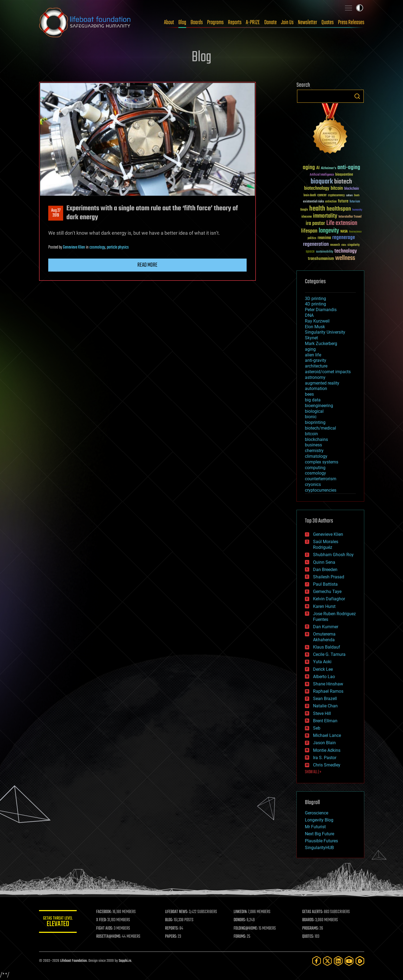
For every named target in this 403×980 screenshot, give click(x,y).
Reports (235, 22)
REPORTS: (172, 929)
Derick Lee (323, 669)
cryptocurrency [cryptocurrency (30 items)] (336, 196)
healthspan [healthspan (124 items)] (339, 209)
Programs (215, 22)
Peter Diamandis (321, 310)
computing (315, 468)
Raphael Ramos (328, 691)
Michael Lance (327, 735)
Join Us (287, 22)
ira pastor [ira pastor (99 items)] (315, 223)
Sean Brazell (325, 699)
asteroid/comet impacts (328, 372)
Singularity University (325, 332)
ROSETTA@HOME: (109, 937)
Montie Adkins (327, 750)
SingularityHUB (319, 848)
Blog (182, 22)
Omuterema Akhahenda (324, 637)
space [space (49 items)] (310, 251)
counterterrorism (321, 479)
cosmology (97, 247)
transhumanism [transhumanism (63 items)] (321, 259)
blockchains (316, 439)
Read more (147, 265)
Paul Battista (325, 584)
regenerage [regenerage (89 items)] (344, 238)
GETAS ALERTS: (313, 912)
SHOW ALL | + (313, 772)
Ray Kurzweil (317, 321)
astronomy (315, 377)
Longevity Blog (319, 820)
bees (309, 394)
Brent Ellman (325, 721)
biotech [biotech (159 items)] (343, 182)
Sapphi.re (125, 961)
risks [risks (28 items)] (344, 245)
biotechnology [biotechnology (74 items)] (317, 188)
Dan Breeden (325, 570)
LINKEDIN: (240, 912)
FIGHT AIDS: (105, 929)
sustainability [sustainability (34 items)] (325, 252)
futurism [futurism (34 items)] (355, 202)
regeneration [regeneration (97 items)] (316, 244)
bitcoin (311, 434)
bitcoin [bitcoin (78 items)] (337, 188)
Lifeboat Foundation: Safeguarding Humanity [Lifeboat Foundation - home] (85, 22)
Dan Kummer (326, 627)
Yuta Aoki (322, 662)
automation (316, 389)
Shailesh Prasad (329, 577)
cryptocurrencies (321, 490)
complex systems (322, 462)
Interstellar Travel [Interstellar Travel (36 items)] (350, 217)
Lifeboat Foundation (73, 961)
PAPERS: (171, 937)
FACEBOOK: (104, 912)
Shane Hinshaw (328, 684)
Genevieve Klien (74, 247)
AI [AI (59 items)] (318, 168)
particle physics (118, 247)
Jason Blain (324, 743)
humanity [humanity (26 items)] (357, 210)
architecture (316, 366)
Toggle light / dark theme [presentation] (360, 8)
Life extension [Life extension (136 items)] (342, 223)
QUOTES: (308, 937)
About (169, 22)
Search (357, 96)
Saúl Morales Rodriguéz (326, 544)
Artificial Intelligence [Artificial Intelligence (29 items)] (322, 175)
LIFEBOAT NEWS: (177, 912)
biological (314, 411)
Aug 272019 (56, 213)
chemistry (314, 451)
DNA (309, 315)
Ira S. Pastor (325, 758)
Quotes (328, 22)
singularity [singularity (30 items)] (354, 245)
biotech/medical (320, 428)
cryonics (313, 484)
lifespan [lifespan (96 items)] (309, 231)
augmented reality (322, 383)
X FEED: (102, 920)
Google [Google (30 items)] (304, 210)
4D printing (315, 304)
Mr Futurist (315, 827)
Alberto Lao (324, 677)
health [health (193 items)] (317, 209)
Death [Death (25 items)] (357, 196)
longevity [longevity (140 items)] (329, 231)
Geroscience (317, 813)
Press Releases (351, 22)
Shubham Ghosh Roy (333, 555)
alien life (313, 355)
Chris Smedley (327, 765)
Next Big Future (320, 834)
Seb (317, 728)
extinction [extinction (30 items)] (331, 202)
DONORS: (240, 920)
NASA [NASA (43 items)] (344, 232)
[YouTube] (349, 961)
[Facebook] (317, 961)
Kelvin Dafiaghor (329, 599)
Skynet (311, 338)
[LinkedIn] (338, 961)
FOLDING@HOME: (246, 929)
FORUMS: (240, 937)
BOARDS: (308, 920)
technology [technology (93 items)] (346, 251)
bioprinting (315, 422)
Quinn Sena (324, 562)
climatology (316, 456)
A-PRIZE (253, 22)
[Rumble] (360, 961)
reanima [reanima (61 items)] (324, 238)
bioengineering (319, 406)
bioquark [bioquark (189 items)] (322, 182)
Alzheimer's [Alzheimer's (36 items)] (328, 168)
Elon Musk (315, 327)
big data (313, 400)
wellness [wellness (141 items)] (345, 258)
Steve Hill (322, 713)
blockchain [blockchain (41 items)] (352, 189)
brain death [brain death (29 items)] (310, 196)
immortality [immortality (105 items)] (325, 216)
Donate (270, 22)
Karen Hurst (324, 606)
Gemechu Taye (327, 591)
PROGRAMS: (310, 929)
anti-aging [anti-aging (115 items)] (349, 168)
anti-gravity (316, 360)
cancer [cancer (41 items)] (322, 195)
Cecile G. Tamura (329, 654)
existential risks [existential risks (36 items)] (313, 202)
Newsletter (307, 22)
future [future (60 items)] (343, 201)
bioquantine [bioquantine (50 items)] (344, 174)
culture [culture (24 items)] (349, 196)
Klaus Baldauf (327, 647)
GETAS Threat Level (58, 922)
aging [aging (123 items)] (309, 168)
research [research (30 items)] (335, 245)
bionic (311, 417)
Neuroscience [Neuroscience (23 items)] (355, 232)
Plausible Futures (321, 841)
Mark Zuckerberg (321, 344)
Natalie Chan (325, 706)
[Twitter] (327, 961)
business (313, 445)
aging (310, 349)
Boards (197, 22)
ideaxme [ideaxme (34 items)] (307, 217)
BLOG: (169, 920)
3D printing (315, 299)
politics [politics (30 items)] (312, 238)
